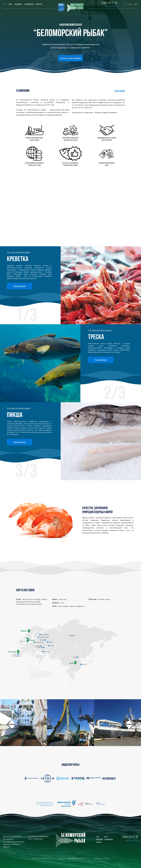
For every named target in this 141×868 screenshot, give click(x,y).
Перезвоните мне (111, 6)
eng (130, 4)
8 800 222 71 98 (109, 3)
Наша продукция (20, 286)
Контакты (39, 4)
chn (136, 4)
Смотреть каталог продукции (70, 58)
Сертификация (29, 4)
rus (125, 4)
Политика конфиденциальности (72, 858)
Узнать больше (120, 91)
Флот (10, 4)
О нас (5, 4)
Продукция (18, 4)
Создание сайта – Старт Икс (101, 858)
